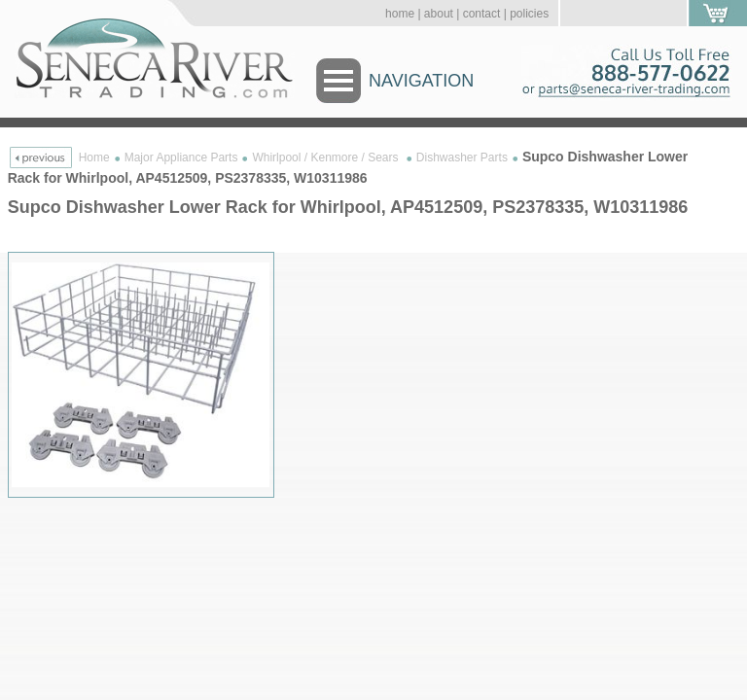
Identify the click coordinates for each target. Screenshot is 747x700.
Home (94, 157)
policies (529, 14)
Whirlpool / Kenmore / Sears (326, 157)
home (400, 14)
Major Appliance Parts (181, 157)
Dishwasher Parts (462, 157)
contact (482, 14)
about (439, 14)
